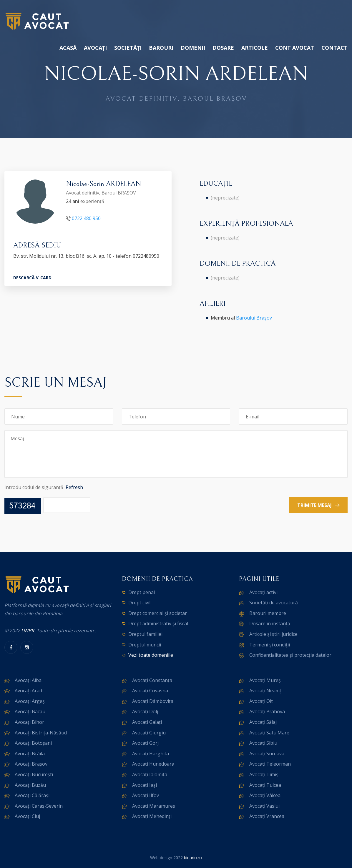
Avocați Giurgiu (149, 733)
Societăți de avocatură (274, 603)
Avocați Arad (28, 691)
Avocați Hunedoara (153, 764)
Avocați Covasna (150, 691)
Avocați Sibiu (263, 743)
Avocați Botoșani (33, 743)
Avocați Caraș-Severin (39, 806)
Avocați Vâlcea (265, 795)
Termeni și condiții (270, 645)
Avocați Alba (28, 680)
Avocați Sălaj (263, 722)
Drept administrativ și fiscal (158, 623)
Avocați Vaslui (264, 806)
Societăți (128, 48)
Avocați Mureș (265, 680)
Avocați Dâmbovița (153, 701)
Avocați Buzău (30, 785)
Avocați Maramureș (154, 806)
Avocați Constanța (152, 680)
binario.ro (193, 858)
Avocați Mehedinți (152, 816)
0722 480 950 (86, 218)
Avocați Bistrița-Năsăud (41, 733)
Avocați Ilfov (146, 795)
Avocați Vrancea (267, 816)
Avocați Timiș (264, 774)
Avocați (95, 48)
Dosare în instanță (270, 623)
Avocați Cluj (27, 816)
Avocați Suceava (267, 754)
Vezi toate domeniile (151, 655)
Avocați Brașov (31, 764)
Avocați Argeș (30, 701)
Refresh (74, 487)
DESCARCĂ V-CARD (32, 278)
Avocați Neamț (265, 691)
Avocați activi (263, 592)
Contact (334, 48)
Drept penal (142, 592)
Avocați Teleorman (270, 764)
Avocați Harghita (151, 754)
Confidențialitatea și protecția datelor (290, 655)
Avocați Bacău (30, 711)
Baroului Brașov (254, 318)
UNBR (28, 631)
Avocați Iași (145, 785)
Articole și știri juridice (273, 634)
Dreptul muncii (145, 645)
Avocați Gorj (145, 743)
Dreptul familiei (145, 634)
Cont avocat (295, 48)
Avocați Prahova (267, 711)
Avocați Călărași (32, 795)
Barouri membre (268, 613)
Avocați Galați (147, 722)
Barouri (161, 48)
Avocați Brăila (30, 754)
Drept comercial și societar (158, 613)
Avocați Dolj (145, 711)
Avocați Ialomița (150, 774)
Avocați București (34, 774)
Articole (255, 48)
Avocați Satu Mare (269, 733)
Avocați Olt (261, 701)
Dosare (223, 48)
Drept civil (139, 603)
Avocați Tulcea (265, 785)
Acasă (68, 48)
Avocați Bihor (29, 722)
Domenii (193, 48)
